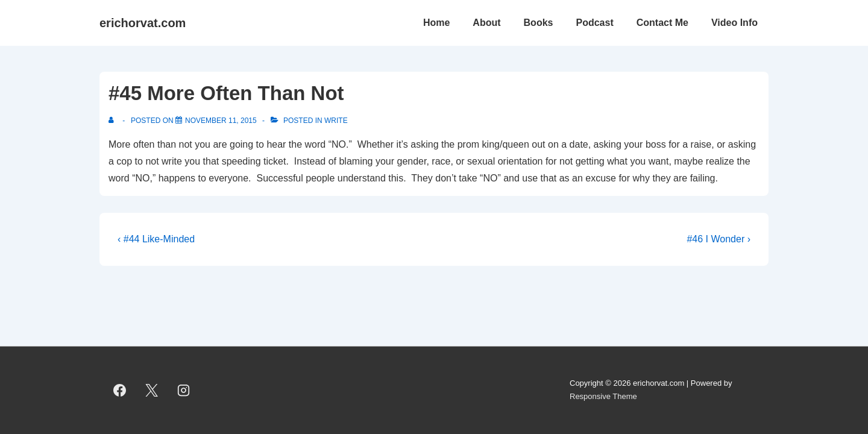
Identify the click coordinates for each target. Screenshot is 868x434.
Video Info (734, 23)
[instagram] (184, 390)
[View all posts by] (114, 121)
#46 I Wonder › (719, 239)
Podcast (594, 23)
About (486, 23)
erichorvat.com (143, 23)
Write (336, 121)
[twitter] (152, 390)
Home (436, 23)
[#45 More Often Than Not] (221, 121)
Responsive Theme (603, 396)
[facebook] (120, 390)
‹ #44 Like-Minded (156, 239)
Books (539, 23)
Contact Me (662, 23)
